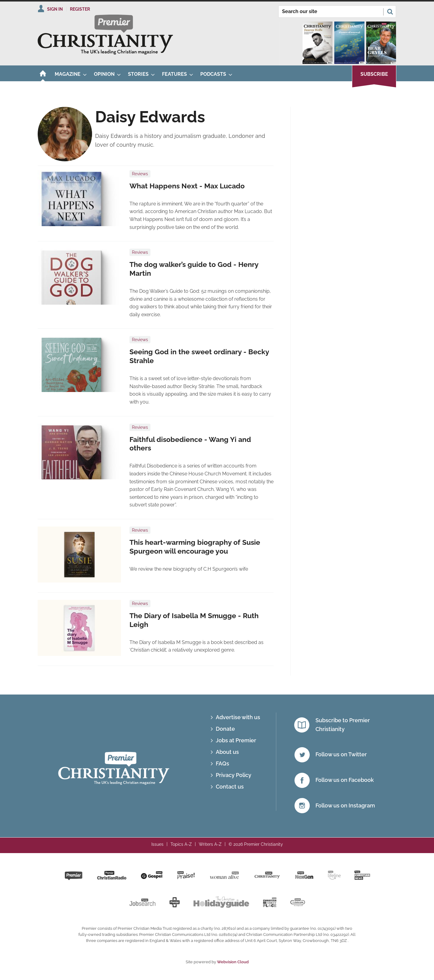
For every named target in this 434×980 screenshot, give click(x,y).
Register (80, 9)
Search (390, 12)
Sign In (55, 9)
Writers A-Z (210, 844)
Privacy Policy (234, 775)
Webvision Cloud (233, 962)
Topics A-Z (181, 844)
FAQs (222, 763)
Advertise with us (238, 717)
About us (227, 752)
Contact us (230, 787)
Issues (157, 844)
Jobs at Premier (236, 740)
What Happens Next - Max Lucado (187, 186)
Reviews (140, 174)
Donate (225, 729)
